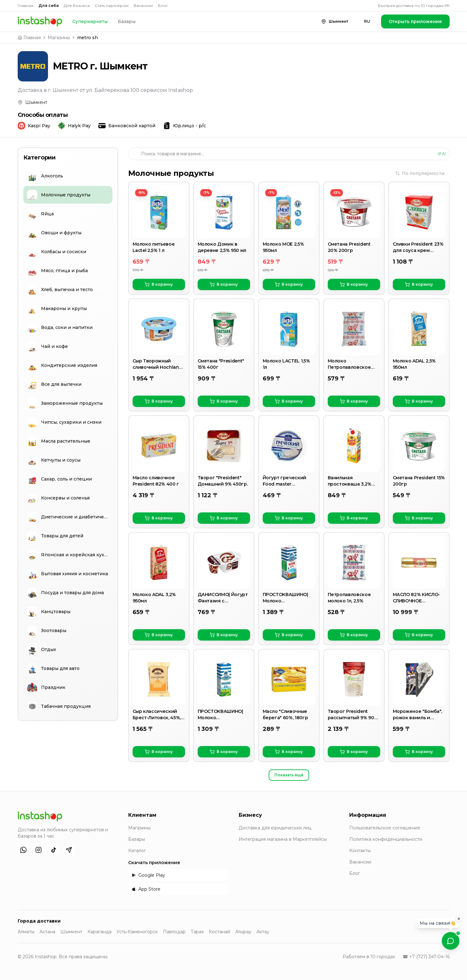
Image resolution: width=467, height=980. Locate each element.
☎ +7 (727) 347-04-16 (426, 957)
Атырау (243, 932)
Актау (263, 932)
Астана (47, 932)
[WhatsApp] (23, 850)
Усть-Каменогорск (137, 932)
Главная (26, 6)
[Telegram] (69, 850)
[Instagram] (39, 850)
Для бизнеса (77, 6)
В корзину (159, 284)
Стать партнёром (112, 6)
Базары (127, 21)
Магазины (59, 38)
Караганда (99, 932)
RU (367, 21)
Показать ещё (289, 775)
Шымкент (71, 932)
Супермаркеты (90, 21)
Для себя (49, 6)
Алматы (26, 932)
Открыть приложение (415, 21)
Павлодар (174, 932)
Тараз (197, 932)
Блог (163, 6)
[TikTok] (54, 850)
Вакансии (143, 6)
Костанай (219, 932)
